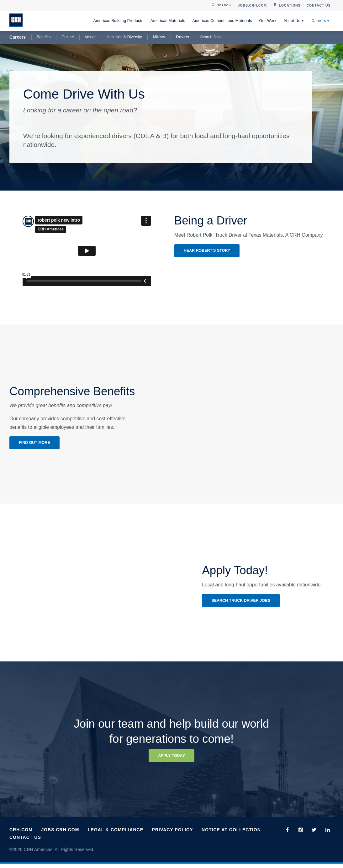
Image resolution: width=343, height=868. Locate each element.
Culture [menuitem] (68, 37)
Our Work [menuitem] (268, 21)
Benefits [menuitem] (44, 37)
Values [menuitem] (91, 37)
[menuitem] (252, 5)
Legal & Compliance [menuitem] (116, 834)
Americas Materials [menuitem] (168, 21)
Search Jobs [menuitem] (211, 37)
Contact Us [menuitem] (25, 841)
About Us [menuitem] (292, 21)
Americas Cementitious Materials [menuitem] (222, 21)
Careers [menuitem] (319, 21)
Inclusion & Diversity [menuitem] (124, 37)
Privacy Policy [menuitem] (173, 834)
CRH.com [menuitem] (21, 834)
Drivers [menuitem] (182, 37)
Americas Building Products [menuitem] (118, 21)
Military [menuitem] (159, 37)
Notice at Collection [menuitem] (231, 834)
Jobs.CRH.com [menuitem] (60, 834)
